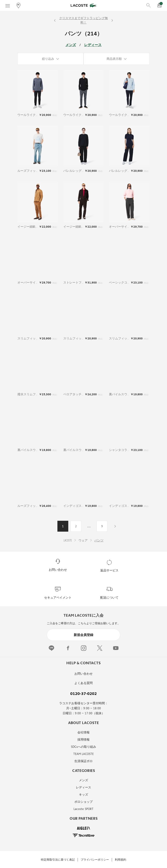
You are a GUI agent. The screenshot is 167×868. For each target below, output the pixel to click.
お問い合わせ (83, 674)
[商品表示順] (117, 59)
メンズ (71, 45)
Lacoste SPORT (83, 809)
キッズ (83, 795)
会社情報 (83, 732)
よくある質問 (83, 683)
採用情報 (83, 740)
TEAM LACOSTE (83, 754)
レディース (93, 45)
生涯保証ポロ (83, 761)
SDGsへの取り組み (83, 747)
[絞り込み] (50, 59)
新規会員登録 (83, 635)
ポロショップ (83, 802)
